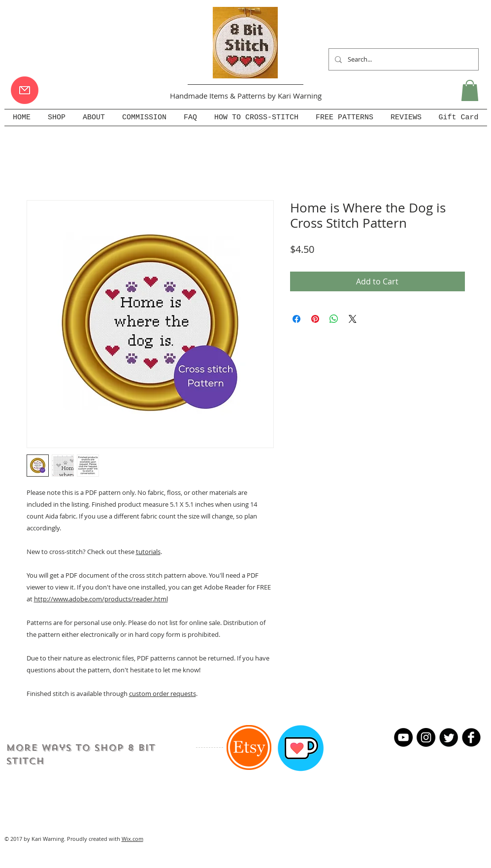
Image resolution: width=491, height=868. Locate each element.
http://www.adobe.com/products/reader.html (101, 599)
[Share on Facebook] (296, 319)
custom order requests (163, 694)
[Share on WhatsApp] (334, 319)
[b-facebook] (471, 737)
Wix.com (132, 839)
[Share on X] (353, 319)
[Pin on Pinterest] (315, 319)
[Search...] (403, 59)
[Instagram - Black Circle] (426, 737)
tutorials (148, 552)
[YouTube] (403, 737)
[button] (470, 90)
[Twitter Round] (449, 737)
